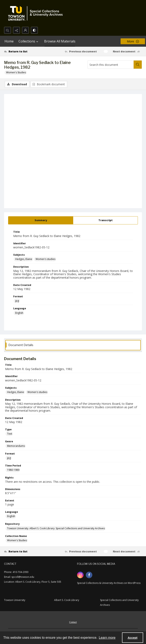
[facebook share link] (89, 575)
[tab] (41, 220)
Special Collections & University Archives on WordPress (109, 583)
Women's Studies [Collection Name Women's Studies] (17, 540)
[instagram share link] (80, 575)
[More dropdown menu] (133, 41)
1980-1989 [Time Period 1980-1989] (13, 470)
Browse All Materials (60, 41)
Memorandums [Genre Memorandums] (16, 446)
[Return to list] (22, 51)
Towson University (15, 600)
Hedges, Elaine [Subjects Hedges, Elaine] (24, 259)
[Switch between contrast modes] (34, 30)
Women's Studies (16, 72)
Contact (73, 622)
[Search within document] (138, 65)
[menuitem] (73, 622)
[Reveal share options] (16, 30)
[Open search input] (8, 30)
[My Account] (25, 30)
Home (9, 41)
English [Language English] (19, 313)
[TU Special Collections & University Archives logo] (37, 13)
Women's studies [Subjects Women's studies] (45, 259)
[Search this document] (111, 65)
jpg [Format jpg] (17, 301)
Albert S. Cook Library (67, 600)
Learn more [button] (107, 638)
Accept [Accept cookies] (133, 638)
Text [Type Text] (10, 434)
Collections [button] (29, 41)
